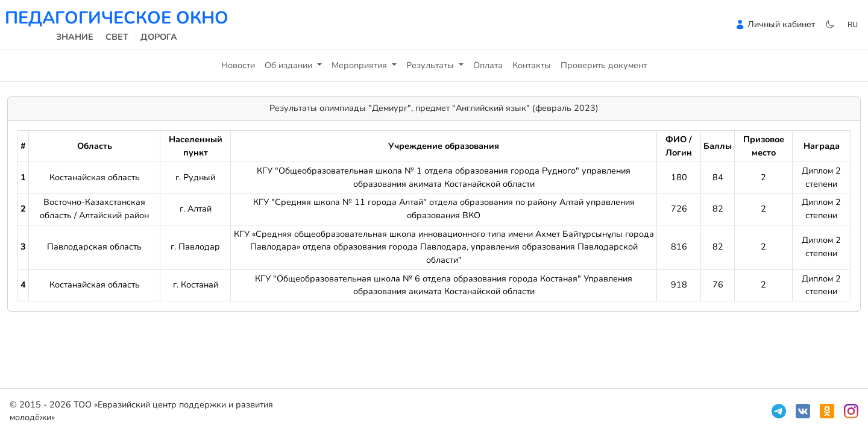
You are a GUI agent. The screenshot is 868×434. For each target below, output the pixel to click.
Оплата (488, 65)
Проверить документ (604, 65)
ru (853, 24)
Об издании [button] (290, 65)
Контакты (532, 65)
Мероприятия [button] (360, 65)
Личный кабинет (781, 24)
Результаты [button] (431, 65)
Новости (238, 65)
